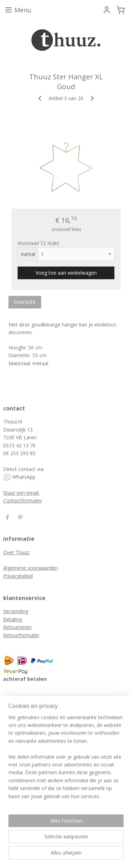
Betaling (12, 619)
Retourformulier (21, 635)
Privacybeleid (18, 576)
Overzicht (25, 302)
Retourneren (17, 627)
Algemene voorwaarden (30, 568)
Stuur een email (22, 493)
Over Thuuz (16, 552)
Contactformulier (23, 500)
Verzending (16, 611)
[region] (66, 760)
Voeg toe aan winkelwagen (66, 273)
